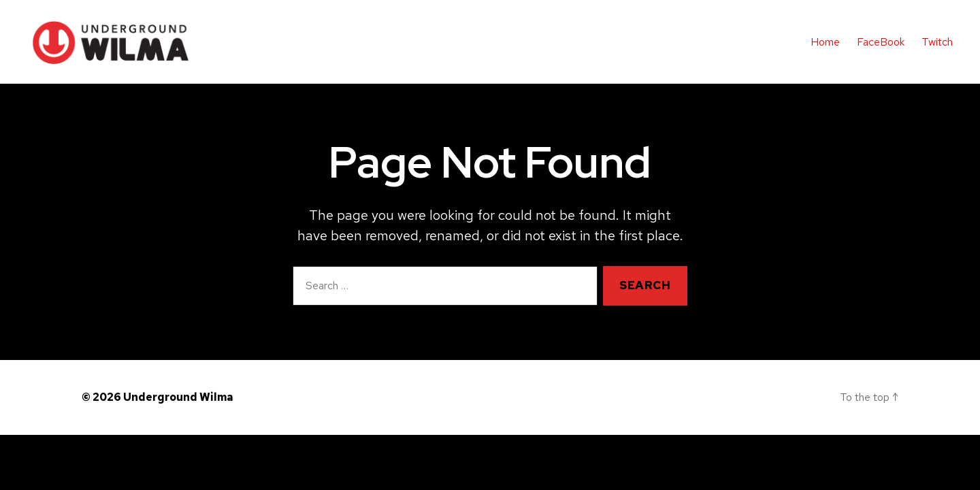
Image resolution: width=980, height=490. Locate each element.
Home (825, 42)
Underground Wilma (178, 398)
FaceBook (881, 42)
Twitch (937, 42)
